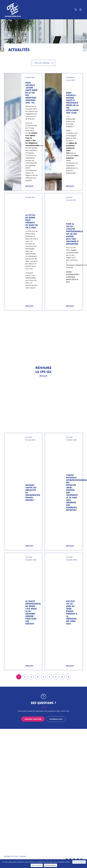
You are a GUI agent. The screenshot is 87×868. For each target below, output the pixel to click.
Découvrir (29, 186)
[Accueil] (13, 10)
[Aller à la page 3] (31, 677)
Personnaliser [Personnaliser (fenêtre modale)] (50, 865)
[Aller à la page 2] (25, 677)
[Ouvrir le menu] (80, 10)
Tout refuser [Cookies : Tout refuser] (37, 865)
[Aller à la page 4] (37, 677)
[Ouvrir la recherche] (76, 10)
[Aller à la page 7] (56, 677)
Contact (23, 856)
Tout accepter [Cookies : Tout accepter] (79, 862)
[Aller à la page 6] (50, 677)
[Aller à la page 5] (44, 677)
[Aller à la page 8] (62, 677)
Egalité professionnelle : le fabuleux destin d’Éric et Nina (73, 277)
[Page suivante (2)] (68, 677)
